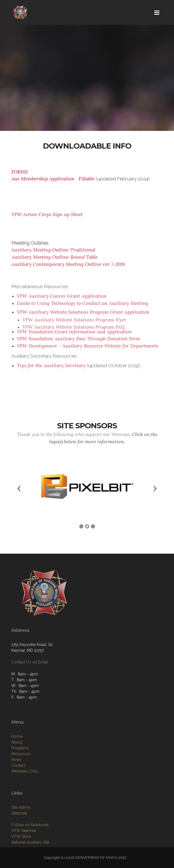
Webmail (19, 832)
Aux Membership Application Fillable (53, 179)
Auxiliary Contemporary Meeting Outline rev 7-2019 (68, 264)
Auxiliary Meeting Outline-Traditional (53, 250)
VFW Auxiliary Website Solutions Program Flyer (74, 330)
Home (17, 757)
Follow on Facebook (30, 843)
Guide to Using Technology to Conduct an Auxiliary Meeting (83, 306)
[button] (19, 488)
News (16, 780)
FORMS (20, 172)
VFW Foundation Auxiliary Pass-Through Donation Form (79, 341)
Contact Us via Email (30, 675)
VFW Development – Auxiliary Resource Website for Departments (88, 348)
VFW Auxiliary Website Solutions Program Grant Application (83, 319)
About (17, 763)
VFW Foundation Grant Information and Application (74, 334)
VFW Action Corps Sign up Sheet (47, 214)
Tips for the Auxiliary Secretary (51, 368)
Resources (21, 774)
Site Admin (21, 826)
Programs (20, 769)
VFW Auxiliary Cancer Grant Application (62, 299)
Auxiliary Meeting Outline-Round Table (54, 257)
